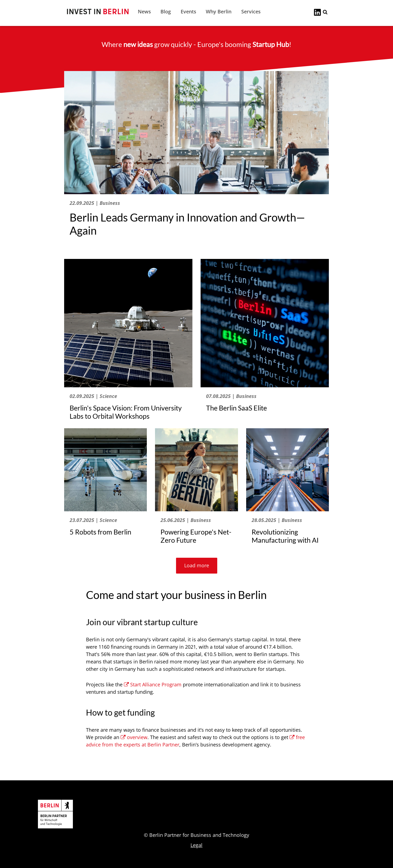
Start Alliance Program (153, 684)
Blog (166, 11)
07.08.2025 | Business (231, 396)
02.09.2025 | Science (93, 396)
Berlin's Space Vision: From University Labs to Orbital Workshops (126, 412)
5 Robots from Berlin (100, 532)
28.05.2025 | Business (277, 520)
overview (134, 737)
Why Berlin (219, 11)
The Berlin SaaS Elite (236, 408)
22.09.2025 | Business (95, 203)
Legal (196, 845)
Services (251, 11)
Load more (197, 565)
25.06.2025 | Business (186, 520)
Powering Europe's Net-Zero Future (196, 536)
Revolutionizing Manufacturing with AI (285, 536)
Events (188, 11)
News (144, 11)
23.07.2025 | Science (93, 520)
